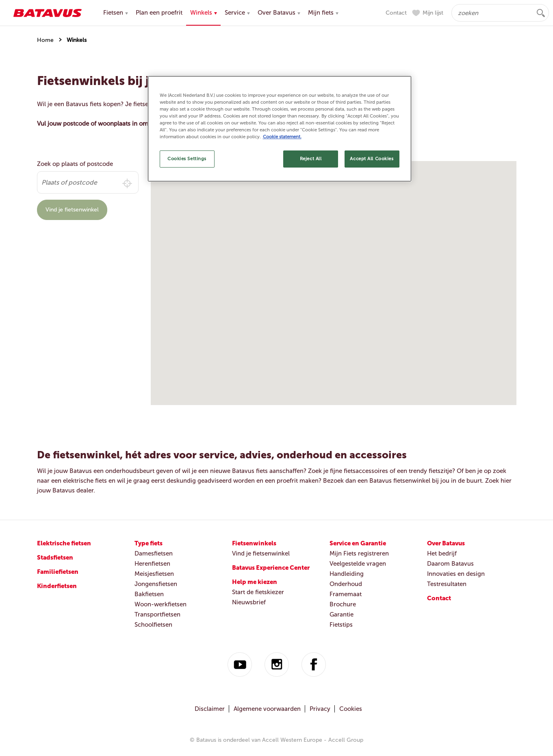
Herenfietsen (152, 564)
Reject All (311, 159)
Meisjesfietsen (154, 574)
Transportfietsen (157, 614)
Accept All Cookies (372, 159)
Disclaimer (210, 709)
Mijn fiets (323, 13)
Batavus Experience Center (271, 568)
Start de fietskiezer (258, 592)
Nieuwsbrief (249, 602)
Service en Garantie (358, 543)
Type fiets (149, 543)
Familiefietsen (58, 572)
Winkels (204, 13)
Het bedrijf (442, 553)
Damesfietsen (154, 553)
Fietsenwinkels (254, 543)
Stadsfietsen (55, 558)
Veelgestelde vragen (358, 564)
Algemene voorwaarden (267, 709)
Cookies (351, 709)
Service (237, 13)
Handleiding (347, 574)
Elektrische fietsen (64, 543)
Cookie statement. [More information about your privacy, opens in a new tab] (282, 137)
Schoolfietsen (153, 625)
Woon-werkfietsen (160, 604)
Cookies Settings (187, 159)
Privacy (320, 709)
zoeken (541, 13)
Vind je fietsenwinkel (72, 210)
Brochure (343, 604)
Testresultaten (447, 584)
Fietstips (341, 625)
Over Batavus (279, 13)
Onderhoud (346, 584)
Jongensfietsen (156, 584)
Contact (396, 13)
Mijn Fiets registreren (359, 553)
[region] (280, 129)
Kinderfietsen (57, 586)
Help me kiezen (255, 582)
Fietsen (116, 13)
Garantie (342, 614)
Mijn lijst (433, 13)
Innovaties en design (456, 574)
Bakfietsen (149, 594)
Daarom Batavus (450, 564)
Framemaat (346, 594)
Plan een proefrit (159, 13)
